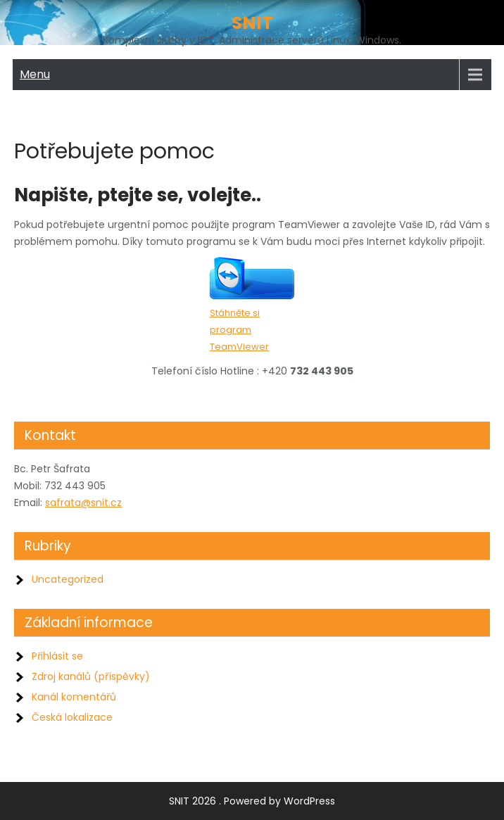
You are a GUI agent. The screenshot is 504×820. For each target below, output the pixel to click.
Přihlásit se (57, 656)
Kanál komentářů (74, 697)
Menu (35, 74)
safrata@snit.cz (83, 503)
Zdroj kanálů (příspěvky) (91, 676)
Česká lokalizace (72, 717)
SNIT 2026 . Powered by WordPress (252, 801)
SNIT (252, 23)
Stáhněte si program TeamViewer (239, 330)
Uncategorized (68, 579)
